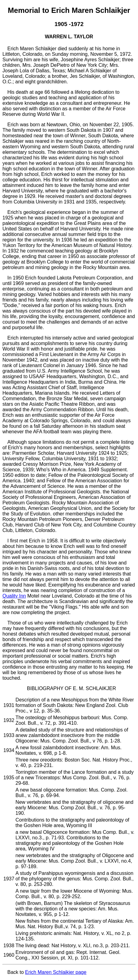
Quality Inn (14, 596)
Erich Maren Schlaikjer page (56, 972)
